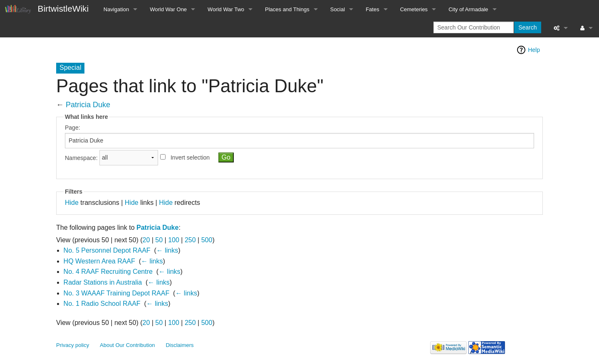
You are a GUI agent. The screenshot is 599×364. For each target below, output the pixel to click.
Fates (373, 9)
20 (146, 240)
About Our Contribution (127, 345)
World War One (168, 9)
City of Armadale (468, 9)
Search (527, 27)
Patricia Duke (88, 105)
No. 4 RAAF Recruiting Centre (108, 272)
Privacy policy (73, 345)
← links (167, 250)
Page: (73, 128)
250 (190, 240)
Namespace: (81, 157)
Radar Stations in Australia (103, 282)
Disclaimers (180, 345)
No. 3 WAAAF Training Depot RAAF (117, 293)
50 (159, 240)
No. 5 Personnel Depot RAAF (107, 250)
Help (534, 50)
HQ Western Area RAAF (99, 261)
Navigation (116, 9)
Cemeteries (414, 9)
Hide (72, 203)
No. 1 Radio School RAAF (102, 304)
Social (338, 9)
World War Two (226, 9)
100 (174, 240)
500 (207, 240)
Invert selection (190, 157)
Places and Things (287, 9)
